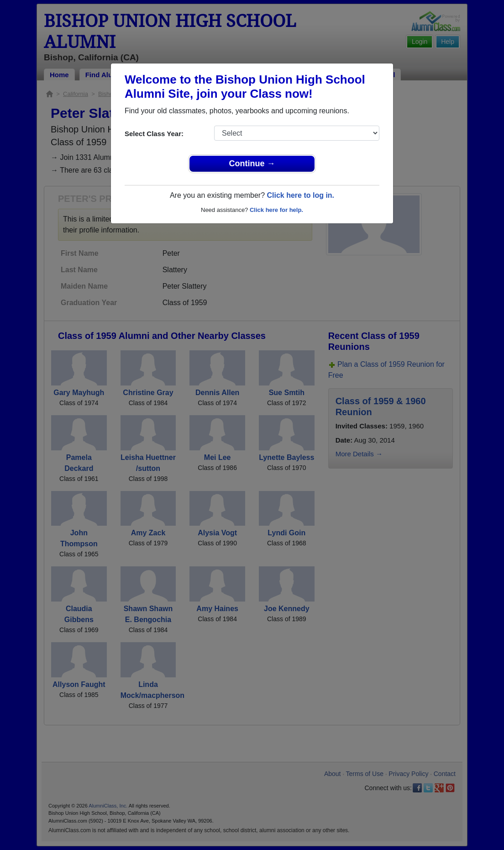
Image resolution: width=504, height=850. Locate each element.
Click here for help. (276, 210)
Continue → (252, 164)
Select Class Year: (154, 134)
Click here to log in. (300, 195)
